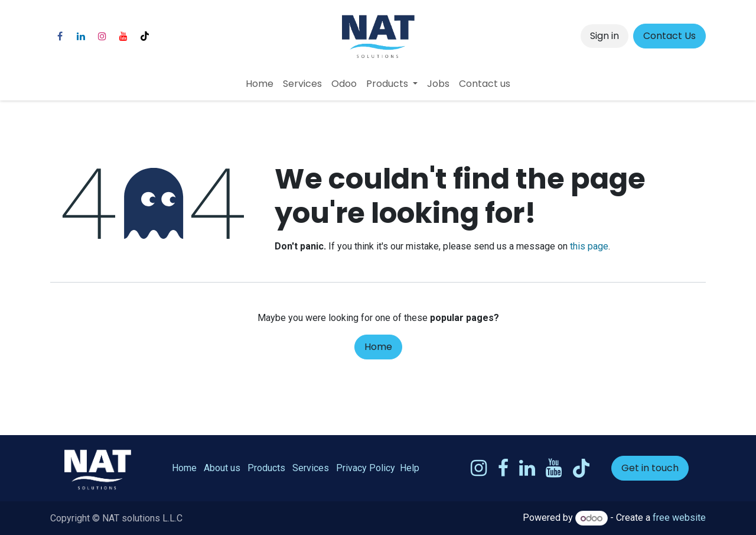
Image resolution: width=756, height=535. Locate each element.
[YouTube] (123, 36)
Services (311, 468)
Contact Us (669, 36)
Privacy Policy (366, 468)
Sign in (605, 36)
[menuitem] (260, 84)
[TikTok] (145, 36)
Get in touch (650, 468)
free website (679, 518)
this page (589, 246)
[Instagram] (102, 36)
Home (378, 347)
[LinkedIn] (81, 36)
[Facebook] (60, 36)
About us (222, 468)
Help (410, 468)
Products (266, 468)
